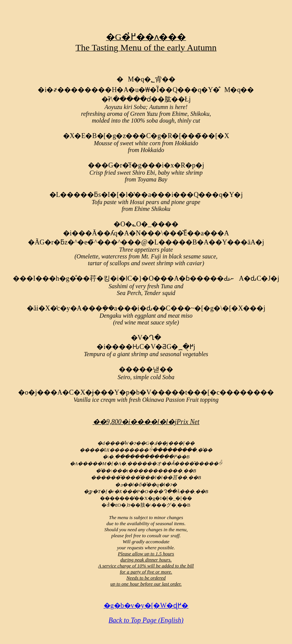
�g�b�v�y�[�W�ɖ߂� (146, 606)
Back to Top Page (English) (146, 620)
